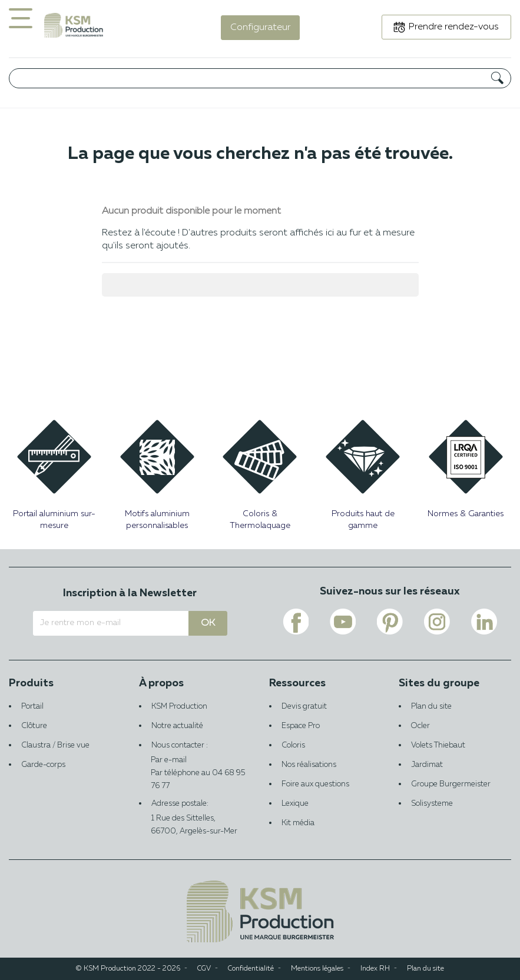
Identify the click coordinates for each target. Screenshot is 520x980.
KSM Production (179, 707)
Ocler (420, 726)
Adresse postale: (195, 819)
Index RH (375, 969)
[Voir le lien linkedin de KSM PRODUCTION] (484, 622)
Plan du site (431, 707)
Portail (32, 707)
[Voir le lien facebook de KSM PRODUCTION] (296, 622)
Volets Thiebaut (438, 745)
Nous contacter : (195, 754)
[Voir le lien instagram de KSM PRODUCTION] (437, 622)
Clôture (34, 726)
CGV (204, 969)
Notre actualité (177, 726)
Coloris (293, 745)
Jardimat (427, 765)
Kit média (298, 823)
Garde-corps (43, 765)
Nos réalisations (309, 765)
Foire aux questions (315, 784)
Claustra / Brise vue (55, 745)
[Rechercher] (260, 78)
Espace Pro (301, 726)
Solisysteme (432, 804)
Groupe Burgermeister (451, 784)
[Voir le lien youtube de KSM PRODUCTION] (343, 622)
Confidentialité (251, 969)
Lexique (295, 804)
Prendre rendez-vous (454, 27)
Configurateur (260, 28)
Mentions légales (317, 969)
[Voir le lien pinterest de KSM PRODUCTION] (390, 622)
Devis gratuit (304, 707)
